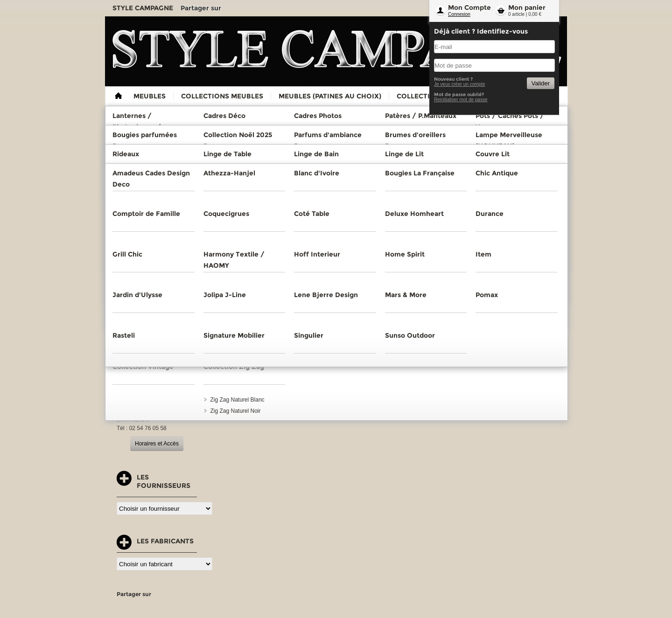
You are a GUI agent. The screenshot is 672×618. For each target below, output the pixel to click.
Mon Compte (469, 7)
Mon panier (527, 7)
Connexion (459, 14)
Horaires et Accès (157, 444)
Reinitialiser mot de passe (461, 100)
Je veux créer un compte (460, 84)
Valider (541, 83)
